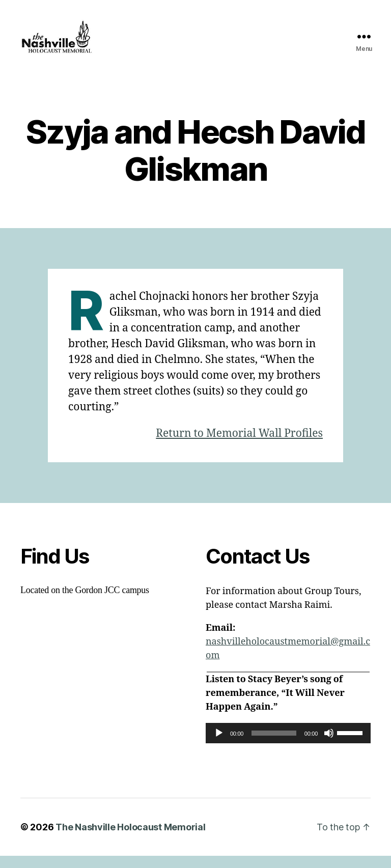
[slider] (274, 745)
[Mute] (329, 745)
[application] (288, 745)
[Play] (219, 745)
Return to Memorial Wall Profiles (239, 446)
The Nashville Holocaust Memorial (130, 839)
